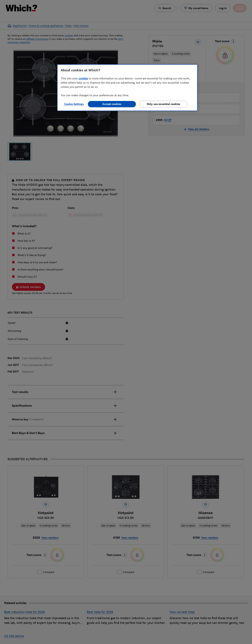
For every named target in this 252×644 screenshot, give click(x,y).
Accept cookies (112, 104)
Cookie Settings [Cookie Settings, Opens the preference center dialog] (74, 104)
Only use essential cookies (164, 104)
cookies (83, 78)
